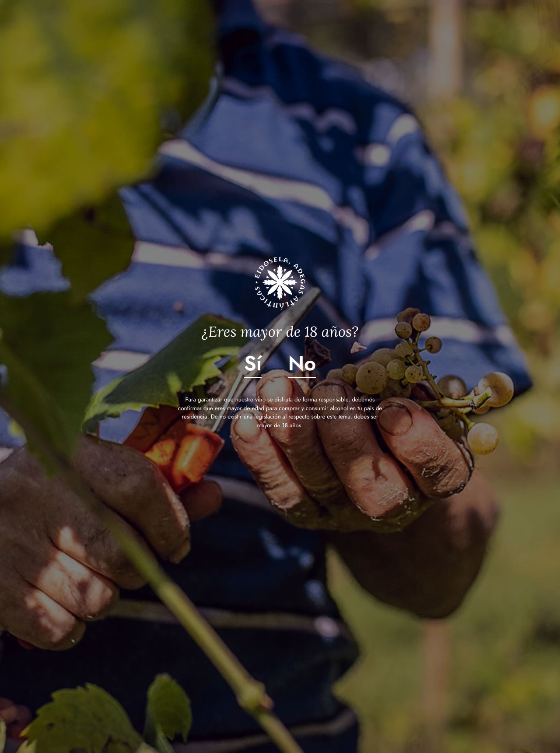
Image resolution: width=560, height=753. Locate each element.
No (302, 363)
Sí (253, 363)
